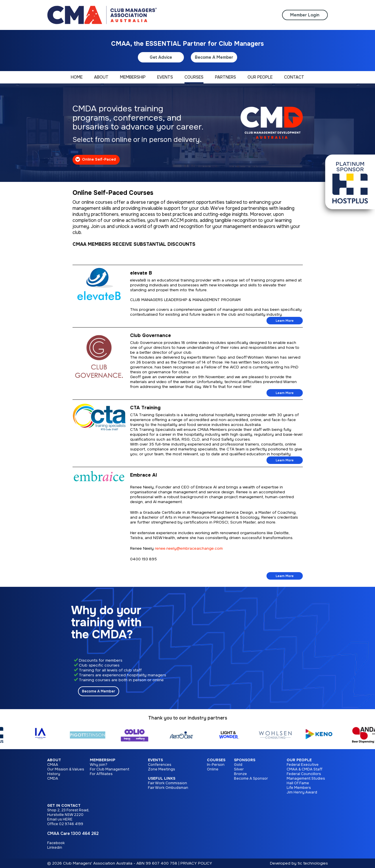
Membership (103, 760)
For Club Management (110, 769)
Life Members (299, 788)
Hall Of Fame (298, 783)
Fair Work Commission (167, 783)
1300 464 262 (85, 833)
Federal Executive (303, 765)
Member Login (305, 15)
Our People (299, 760)
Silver (239, 769)
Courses (216, 760)
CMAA (53, 765)
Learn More (285, 321)
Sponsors (245, 760)
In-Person (216, 765)
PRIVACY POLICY (196, 863)
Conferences (160, 765)
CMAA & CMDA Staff (304, 769)
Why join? (99, 765)
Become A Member (214, 57)
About (54, 760)
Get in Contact (64, 806)
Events (155, 760)
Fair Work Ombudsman (168, 788)
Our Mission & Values (66, 769)
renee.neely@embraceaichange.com (189, 548)
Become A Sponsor (251, 778)
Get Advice (161, 57)
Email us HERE (60, 819)
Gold (238, 765)
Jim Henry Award (302, 792)
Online (213, 769)
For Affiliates (101, 774)
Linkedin (55, 848)
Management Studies (306, 778)
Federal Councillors (304, 774)
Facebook (56, 843)
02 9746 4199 (71, 824)
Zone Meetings (161, 769)
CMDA (53, 778)
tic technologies (313, 863)
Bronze (240, 774)
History (54, 774)
